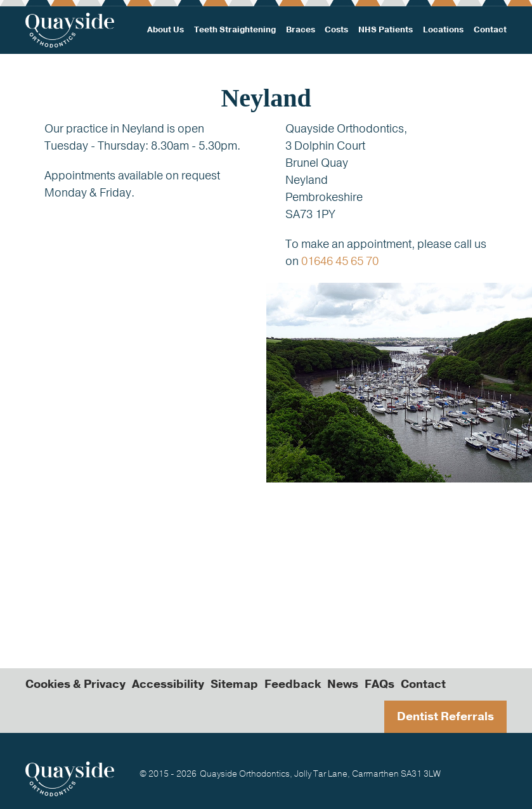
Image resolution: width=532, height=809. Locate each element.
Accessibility (168, 684)
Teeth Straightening (235, 30)
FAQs (380, 684)
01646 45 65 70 (340, 261)
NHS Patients (386, 30)
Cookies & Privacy (75, 684)
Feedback (293, 684)
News (343, 684)
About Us (165, 30)
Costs (336, 30)
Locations (443, 30)
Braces (301, 30)
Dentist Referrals (445, 716)
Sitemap (234, 684)
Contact (490, 30)
